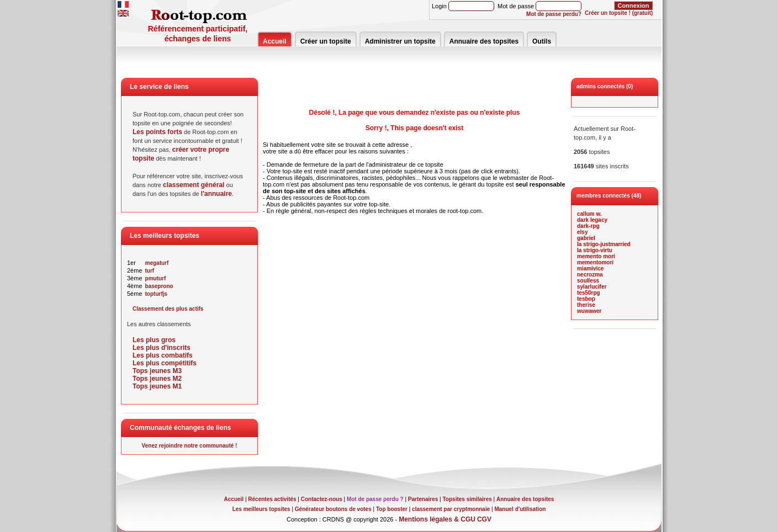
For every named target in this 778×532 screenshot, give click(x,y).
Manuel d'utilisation (520, 509)
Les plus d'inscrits (162, 348)
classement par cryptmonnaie (451, 509)
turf (150, 271)
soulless (588, 281)
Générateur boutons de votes (333, 509)
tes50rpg (589, 293)
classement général (194, 185)
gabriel (586, 238)
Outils (542, 41)
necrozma (590, 275)
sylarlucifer (592, 287)
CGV (484, 519)
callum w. (589, 214)
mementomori (595, 262)
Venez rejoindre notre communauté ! (190, 446)
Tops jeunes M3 (157, 371)
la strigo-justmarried (604, 244)
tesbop (586, 299)
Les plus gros (154, 340)
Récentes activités (272, 499)
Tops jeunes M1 (157, 386)
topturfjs (157, 294)
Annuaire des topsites (484, 41)
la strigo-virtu (595, 250)
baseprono (159, 286)
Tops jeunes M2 (157, 379)
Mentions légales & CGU (437, 519)
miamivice (590, 268)
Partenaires (423, 499)
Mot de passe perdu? (554, 14)
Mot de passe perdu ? (375, 499)
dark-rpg (588, 226)
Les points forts (157, 132)
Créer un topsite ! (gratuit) (619, 13)
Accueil (275, 41)
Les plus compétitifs (165, 363)
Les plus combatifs (163, 355)
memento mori (596, 256)
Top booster (392, 509)
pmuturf (156, 278)
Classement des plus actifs (168, 309)
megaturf (157, 263)
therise (586, 305)
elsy (582, 232)
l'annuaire (216, 194)
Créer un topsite (326, 41)
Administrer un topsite (400, 41)
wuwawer (589, 311)
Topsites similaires (467, 499)
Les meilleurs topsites (261, 509)
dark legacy (592, 220)
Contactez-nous (322, 499)
